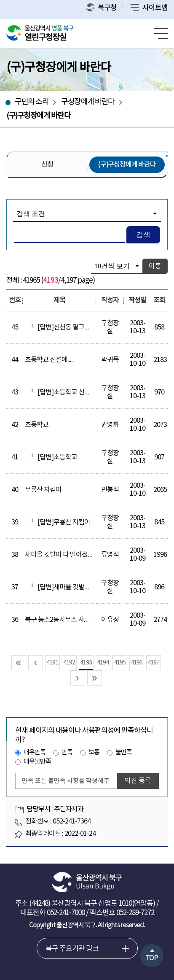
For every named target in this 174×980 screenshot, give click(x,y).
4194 (103, 663)
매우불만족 (37, 762)
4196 (137, 663)
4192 (69, 663)
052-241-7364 (72, 821)
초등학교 (37, 425)
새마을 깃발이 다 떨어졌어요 (62, 555)
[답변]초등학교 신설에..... (70, 392)
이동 (155, 266)
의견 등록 (138, 781)
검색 (143, 235)
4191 (52, 663)
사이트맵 (149, 8)
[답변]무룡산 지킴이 (64, 522)
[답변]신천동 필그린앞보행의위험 (82, 327)
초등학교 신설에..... (49, 360)
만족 (67, 752)
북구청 (102, 8)
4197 (153, 663)
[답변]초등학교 (57, 457)
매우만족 (35, 752)
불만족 (124, 752)
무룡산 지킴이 (43, 490)
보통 (94, 752)
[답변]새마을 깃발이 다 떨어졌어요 (83, 587)
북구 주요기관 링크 (72, 949)
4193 (86, 663)
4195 (120, 663)
